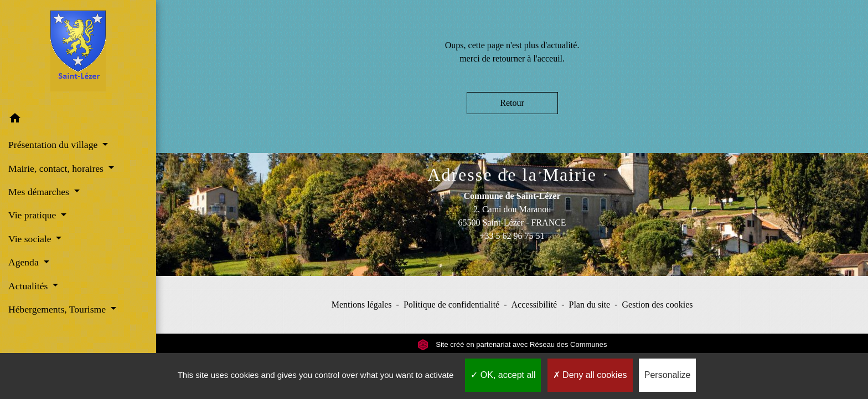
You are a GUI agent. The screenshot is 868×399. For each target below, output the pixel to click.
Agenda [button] (25, 262)
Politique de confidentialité (451, 305)
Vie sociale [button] (31, 239)
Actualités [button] (29, 286)
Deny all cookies (590, 375)
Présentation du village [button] (54, 145)
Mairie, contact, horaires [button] (57, 168)
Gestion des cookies (658, 305)
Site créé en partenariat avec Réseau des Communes (512, 344)
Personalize (668, 375)
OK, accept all (503, 375)
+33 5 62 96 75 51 (512, 236)
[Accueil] (78, 53)
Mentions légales (362, 305)
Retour (512, 103)
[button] (78, 120)
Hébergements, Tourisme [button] (58, 309)
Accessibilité (534, 305)
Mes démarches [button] (40, 192)
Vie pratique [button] (33, 215)
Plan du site (590, 305)
